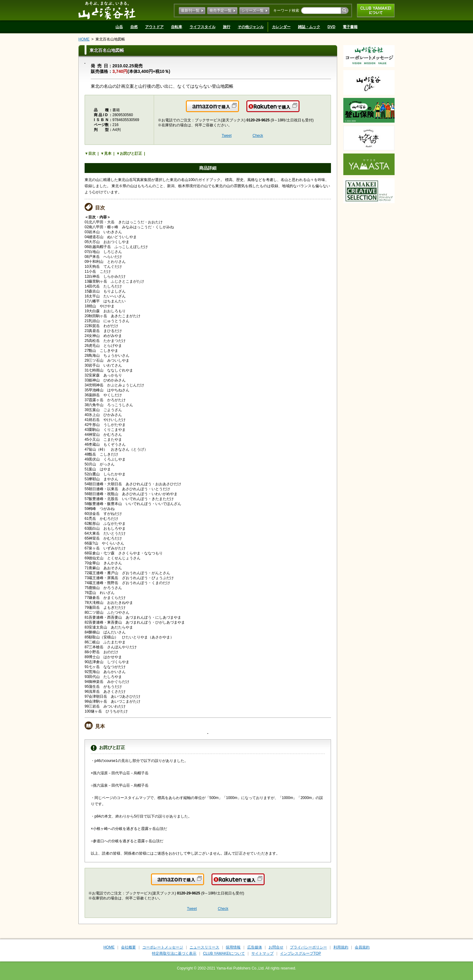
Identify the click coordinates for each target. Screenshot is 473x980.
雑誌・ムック (309, 27)
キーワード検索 (286, 11)
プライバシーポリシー (308, 947)
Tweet (227, 136)
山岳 (119, 27)
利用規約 (341, 947)
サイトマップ (262, 953)
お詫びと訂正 (131, 154)
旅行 (227, 27)
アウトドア (154, 27)
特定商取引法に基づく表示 (174, 953)
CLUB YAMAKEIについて (376, 11)
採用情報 (233, 947)
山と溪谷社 (107, 10)
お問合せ (276, 947)
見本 (108, 154)
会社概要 (128, 947)
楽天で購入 (299, 110)
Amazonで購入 (239, 110)
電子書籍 (350, 27)
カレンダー (281, 27)
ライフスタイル (203, 27)
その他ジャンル (251, 27)
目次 (92, 154)
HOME (84, 39)
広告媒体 (255, 947)
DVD (331, 27)
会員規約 (362, 947)
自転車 (177, 27)
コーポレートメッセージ (163, 947)
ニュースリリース (204, 947)
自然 (134, 27)
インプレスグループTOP (300, 953)
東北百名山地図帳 (110, 39)
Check (258, 136)
